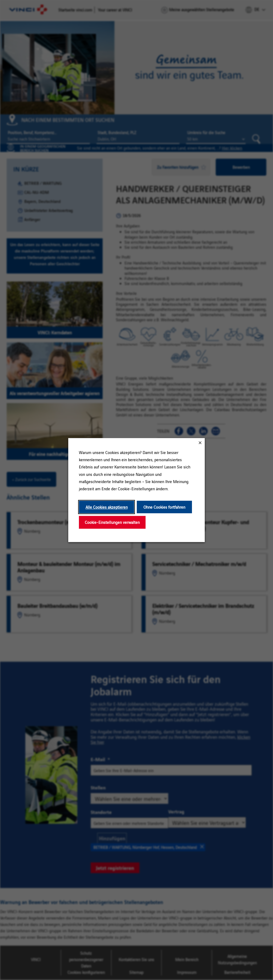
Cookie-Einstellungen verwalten (112, 522)
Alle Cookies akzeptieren (107, 507)
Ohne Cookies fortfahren (164, 507)
